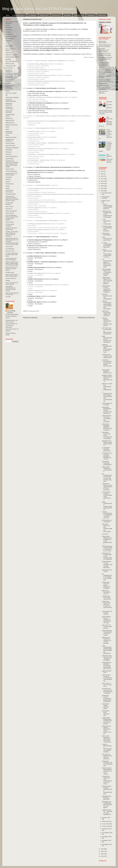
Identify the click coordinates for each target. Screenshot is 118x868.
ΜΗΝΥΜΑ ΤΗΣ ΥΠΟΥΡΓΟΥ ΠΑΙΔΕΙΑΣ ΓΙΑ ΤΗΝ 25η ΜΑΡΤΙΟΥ (107, 640)
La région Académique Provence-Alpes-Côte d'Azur (12, 255)
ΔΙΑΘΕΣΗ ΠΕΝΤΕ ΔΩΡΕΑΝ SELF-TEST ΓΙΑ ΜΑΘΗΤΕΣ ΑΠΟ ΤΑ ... (107, 378)
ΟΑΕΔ (7, 129)
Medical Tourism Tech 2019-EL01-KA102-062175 (11, 269)
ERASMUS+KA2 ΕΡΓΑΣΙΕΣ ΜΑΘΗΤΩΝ (107, 798)
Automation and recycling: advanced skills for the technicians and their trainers (12, 199)
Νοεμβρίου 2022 (107, 840)
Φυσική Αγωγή (10, 184)
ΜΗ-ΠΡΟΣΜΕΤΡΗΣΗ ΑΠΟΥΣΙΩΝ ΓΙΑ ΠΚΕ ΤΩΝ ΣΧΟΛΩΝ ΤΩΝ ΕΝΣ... (107, 478)
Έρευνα (8, 91)
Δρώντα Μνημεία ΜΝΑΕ (12, 57)
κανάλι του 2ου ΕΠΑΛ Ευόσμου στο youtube (105, 54)
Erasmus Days (10, 222)
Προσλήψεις (9, 150)
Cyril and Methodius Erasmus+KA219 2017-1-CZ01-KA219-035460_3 (12, 218)
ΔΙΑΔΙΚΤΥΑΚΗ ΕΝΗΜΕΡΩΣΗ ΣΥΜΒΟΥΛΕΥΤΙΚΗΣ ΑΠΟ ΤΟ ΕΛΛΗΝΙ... (107, 721)
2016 (102, 176)
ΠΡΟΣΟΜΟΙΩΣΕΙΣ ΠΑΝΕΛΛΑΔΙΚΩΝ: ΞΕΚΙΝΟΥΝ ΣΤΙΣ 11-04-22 (107, 549)
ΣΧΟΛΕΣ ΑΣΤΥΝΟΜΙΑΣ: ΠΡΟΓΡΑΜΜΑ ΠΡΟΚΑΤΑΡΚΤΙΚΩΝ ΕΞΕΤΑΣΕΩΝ (107, 305)
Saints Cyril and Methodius (103, 92)
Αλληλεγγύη (9, 28)
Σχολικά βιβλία (9, 159)
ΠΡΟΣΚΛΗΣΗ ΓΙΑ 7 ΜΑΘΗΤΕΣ (107, 521)
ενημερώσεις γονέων (19, 15)
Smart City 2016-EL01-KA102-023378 (12, 283)
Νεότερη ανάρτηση (30, 318)
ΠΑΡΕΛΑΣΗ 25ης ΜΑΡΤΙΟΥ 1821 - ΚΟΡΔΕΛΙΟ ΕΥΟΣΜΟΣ (107, 658)
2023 (102, 849)
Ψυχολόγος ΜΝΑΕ (11, 194)
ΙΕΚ (7, 95)
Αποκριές (8, 32)
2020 (102, 186)
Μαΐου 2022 (106, 821)
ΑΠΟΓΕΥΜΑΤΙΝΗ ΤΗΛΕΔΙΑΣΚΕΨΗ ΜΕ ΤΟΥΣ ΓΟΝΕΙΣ (107, 633)
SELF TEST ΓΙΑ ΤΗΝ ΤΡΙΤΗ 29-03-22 (107, 685)
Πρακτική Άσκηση (10, 145)
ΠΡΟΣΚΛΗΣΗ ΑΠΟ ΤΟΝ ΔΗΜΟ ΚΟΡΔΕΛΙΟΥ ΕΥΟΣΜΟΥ (106, 585)
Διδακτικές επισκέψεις (12, 55)
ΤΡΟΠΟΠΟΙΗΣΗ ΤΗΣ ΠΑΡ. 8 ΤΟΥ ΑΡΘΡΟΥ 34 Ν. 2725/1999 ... (107, 419)
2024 (102, 851)
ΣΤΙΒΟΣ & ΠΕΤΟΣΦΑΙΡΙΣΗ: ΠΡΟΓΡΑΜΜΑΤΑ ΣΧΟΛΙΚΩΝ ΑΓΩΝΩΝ (107, 748)
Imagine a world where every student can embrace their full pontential (12, 234)
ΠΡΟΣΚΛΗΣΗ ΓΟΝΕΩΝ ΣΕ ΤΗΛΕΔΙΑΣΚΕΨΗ (107, 469)
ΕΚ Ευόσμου (9, 68)
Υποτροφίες (9, 177)
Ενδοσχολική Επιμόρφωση (9, 77)
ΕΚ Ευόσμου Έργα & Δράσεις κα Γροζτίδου (105, 80)
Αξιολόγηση (9, 30)
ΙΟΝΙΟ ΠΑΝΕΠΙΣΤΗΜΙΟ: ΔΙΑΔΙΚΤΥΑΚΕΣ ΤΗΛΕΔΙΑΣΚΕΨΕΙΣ (107, 506)
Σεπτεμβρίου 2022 (107, 833)
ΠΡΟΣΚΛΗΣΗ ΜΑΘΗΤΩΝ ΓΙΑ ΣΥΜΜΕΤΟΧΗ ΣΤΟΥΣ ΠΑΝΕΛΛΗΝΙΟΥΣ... (107, 540)
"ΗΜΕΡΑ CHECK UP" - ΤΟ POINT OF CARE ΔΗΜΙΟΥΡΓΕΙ (107, 812)
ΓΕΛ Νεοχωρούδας (104, 86)
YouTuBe (8, 297)
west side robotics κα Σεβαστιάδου (105, 89)
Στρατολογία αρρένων (12, 156)
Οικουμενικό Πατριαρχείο (9, 132)
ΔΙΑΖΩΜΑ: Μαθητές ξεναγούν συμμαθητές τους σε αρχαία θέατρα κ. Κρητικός (105, 72)
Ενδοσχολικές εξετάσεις (12, 74)
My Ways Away (10, 272)
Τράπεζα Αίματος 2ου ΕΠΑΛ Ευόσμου (11, 174)
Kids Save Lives (10, 251)
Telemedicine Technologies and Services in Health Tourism (11, 289)
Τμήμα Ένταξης (10, 169)
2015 (102, 174)
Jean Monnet (9, 247)
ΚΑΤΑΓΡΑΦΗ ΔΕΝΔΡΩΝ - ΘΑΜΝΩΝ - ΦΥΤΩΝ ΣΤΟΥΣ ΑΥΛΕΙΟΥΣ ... (107, 427)
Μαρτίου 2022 (106, 201)
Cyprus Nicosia (10, 213)
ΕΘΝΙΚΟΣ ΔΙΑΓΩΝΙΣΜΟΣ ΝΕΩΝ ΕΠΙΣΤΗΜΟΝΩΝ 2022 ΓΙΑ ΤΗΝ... (107, 349)
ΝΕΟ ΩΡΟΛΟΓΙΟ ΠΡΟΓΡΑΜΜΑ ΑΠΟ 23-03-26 (109, 159)
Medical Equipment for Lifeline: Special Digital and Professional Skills (12, 263)
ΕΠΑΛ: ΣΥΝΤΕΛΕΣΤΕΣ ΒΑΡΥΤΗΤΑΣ (107, 239)
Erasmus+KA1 (56, 15)
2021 (102, 188)
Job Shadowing (10, 249)
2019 (102, 183)
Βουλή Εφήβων (10, 39)
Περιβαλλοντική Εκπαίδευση (10, 140)
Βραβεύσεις (9, 41)
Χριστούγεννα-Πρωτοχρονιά (10, 191)
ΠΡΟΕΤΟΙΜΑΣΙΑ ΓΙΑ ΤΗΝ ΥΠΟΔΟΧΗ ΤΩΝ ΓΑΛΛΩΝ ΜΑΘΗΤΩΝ (107, 565)
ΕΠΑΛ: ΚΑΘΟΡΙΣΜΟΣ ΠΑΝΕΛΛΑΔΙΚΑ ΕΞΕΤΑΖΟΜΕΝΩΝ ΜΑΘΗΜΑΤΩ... (107, 650)
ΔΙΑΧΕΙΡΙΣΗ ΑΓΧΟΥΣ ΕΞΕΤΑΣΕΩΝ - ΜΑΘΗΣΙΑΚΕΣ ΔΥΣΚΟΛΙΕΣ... (107, 699)
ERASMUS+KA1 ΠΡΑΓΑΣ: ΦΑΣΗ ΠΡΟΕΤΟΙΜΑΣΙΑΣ (107, 443)
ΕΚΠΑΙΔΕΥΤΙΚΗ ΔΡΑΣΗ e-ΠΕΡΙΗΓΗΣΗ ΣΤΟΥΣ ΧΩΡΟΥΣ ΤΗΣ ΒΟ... (107, 730)
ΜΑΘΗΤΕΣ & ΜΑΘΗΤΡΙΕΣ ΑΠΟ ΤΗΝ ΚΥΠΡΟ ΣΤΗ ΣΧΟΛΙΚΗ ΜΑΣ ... (107, 605)
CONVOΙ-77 (9, 209)
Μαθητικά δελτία (10, 123)
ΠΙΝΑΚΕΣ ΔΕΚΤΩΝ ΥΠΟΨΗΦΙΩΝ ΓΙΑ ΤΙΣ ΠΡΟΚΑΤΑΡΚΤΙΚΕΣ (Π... (107, 322)
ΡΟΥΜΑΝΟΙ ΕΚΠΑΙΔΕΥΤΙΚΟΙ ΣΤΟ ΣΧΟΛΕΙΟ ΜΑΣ (107, 763)
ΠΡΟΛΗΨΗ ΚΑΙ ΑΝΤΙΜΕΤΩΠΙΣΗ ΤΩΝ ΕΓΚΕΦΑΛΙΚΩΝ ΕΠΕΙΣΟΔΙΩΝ (107, 214)
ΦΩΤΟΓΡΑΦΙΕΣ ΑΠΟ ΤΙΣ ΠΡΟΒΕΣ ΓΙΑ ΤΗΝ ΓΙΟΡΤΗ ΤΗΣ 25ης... (106, 620)
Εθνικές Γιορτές (10, 64)
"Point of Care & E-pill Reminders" (12, 22)
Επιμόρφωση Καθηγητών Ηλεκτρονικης (9, 87)
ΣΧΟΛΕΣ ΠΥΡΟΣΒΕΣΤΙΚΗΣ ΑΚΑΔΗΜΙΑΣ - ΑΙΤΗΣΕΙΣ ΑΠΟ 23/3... (107, 515)
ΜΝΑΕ (7, 127)
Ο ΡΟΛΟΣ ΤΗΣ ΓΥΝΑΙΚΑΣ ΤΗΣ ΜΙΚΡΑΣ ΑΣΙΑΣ (107, 356)
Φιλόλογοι (8, 179)
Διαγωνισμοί (9, 53)
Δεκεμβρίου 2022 (107, 844)
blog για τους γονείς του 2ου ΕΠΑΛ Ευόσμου (39, 9)
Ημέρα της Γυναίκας (11, 93)
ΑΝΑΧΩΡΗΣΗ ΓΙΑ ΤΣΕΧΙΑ (107, 571)
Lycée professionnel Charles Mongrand (11, 259)
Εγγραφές (8, 59)
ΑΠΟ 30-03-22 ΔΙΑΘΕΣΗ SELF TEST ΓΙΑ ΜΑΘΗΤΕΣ (107, 757)
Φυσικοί (8, 186)
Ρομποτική (8, 154)
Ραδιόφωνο (9, 152)
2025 (102, 854)
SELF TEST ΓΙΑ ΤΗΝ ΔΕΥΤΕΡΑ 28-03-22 (107, 627)
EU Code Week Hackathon (10, 225)
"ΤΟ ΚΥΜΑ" (105, 534)
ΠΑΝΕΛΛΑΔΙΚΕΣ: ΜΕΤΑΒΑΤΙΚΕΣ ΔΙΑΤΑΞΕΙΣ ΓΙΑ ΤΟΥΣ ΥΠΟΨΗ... (107, 771)
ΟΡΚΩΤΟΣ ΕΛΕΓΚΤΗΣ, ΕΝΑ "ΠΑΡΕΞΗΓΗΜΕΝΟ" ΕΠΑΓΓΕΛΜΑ (107, 528)
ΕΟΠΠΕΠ (8, 83)
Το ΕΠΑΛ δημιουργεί (11, 171)
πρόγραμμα (91, 15)
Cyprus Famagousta (11, 211)
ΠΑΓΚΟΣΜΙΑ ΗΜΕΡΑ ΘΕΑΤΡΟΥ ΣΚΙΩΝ (106, 706)
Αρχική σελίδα (58, 318)
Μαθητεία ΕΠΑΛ (10, 120)
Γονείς (7, 43)
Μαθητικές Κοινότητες (12, 125)
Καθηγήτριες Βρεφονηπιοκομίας (11, 100)
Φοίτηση (8, 182)
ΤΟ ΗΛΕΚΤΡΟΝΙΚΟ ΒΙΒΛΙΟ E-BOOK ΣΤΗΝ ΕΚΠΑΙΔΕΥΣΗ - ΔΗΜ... (107, 263)
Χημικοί (8, 188)
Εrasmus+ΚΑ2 (44, 15)
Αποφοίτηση (9, 34)
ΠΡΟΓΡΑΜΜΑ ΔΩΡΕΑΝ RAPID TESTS (107, 371)
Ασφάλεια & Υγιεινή (11, 36)
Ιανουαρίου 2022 (107, 193)
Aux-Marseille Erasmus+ (9, 204)
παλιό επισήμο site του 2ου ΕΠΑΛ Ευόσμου (105, 46)
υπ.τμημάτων (33, 15)
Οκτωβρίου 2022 (107, 837)
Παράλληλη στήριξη (11, 137)
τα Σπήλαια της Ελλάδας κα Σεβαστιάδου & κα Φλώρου (106, 59)
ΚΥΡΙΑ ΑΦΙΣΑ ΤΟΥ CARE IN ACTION (107, 613)
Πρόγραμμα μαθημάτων (12, 148)
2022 (102, 191)
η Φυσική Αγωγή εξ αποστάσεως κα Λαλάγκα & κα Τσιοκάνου (104, 65)
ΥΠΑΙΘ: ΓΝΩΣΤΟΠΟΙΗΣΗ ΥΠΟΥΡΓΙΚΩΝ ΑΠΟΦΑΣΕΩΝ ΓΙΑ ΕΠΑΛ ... (107, 253)
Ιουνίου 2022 (106, 824)
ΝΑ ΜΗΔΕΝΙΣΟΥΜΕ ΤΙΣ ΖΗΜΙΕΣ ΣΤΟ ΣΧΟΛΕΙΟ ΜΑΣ (107, 577)
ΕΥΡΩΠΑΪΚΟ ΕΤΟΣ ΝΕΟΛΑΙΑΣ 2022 (106, 713)
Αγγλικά (8, 25)
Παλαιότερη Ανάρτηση (86, 318)
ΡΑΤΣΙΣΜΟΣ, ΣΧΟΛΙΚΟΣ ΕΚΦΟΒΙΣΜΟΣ (107, 463)
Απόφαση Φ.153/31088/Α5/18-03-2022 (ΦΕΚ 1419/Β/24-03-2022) (43, 35)
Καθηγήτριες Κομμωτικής (9, 104)
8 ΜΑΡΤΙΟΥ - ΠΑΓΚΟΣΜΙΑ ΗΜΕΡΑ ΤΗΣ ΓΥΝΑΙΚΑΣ (106, 313)
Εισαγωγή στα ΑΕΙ (34, 311)
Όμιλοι (7, 135)
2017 (102, 179)
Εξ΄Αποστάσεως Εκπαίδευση (10, 81)
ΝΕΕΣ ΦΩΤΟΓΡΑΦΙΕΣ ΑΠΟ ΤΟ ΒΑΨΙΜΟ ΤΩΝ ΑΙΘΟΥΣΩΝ (107, 339)
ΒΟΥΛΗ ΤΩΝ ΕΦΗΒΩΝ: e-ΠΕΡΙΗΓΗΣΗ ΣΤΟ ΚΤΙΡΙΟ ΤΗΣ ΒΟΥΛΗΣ (107, 739)
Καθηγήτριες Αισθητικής (12, 97)
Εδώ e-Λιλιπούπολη (11, 61)
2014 (102, 171)
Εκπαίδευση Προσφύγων (9, 71)
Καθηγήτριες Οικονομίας (9, 112)
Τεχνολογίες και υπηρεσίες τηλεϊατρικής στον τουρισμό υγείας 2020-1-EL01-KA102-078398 (12, 164)
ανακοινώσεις (102, 15)
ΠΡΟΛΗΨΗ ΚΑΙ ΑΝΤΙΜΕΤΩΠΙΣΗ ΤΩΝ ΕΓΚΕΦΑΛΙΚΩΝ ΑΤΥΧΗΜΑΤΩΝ (107, 556)
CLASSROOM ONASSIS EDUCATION (106, 449)
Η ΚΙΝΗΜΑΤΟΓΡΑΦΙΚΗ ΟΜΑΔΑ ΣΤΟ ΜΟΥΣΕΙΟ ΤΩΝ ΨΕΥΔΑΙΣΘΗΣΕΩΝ (107, 397)
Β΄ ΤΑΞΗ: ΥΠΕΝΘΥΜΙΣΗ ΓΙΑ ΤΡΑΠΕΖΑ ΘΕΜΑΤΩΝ (107, 245)
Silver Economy (103, 83)
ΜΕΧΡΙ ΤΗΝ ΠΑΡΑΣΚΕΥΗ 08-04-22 (106, 592)
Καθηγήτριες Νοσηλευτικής (9, 108)
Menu (8, 15)
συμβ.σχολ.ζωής (79, 15)
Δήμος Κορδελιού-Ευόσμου (11, 50)
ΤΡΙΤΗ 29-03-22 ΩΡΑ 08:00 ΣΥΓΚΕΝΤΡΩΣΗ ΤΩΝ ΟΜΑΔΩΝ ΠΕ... (107, 678)
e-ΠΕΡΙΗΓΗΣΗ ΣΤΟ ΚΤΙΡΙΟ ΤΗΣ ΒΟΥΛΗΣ (107, 598)
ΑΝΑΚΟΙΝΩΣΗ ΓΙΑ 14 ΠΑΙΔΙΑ (107, 404)
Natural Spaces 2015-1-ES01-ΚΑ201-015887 (12, 275)
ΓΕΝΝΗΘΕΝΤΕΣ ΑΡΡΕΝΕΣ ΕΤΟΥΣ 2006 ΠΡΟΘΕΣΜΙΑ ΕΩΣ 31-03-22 (107, 666)
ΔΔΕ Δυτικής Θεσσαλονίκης (9, 46)
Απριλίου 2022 (106, 817)
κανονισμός (67, 15)
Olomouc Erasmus (11, 278)
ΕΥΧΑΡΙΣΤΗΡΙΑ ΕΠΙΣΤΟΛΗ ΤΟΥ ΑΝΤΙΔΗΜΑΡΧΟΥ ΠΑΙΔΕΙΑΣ (107, 691)
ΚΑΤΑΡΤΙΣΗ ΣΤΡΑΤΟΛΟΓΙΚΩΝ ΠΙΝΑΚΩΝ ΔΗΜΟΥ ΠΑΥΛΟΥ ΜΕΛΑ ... (107, 364)
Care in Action (9, 207)
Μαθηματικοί (9, 118)
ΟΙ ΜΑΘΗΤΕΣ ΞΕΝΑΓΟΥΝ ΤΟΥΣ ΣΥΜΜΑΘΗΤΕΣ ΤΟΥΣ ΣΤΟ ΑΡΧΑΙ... (107, 780)
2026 (102, 856)
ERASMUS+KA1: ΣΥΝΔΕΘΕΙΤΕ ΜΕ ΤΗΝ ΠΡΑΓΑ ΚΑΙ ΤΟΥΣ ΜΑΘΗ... (107, 805)
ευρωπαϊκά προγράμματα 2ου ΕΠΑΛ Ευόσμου (104, 50)
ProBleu (8, 281)
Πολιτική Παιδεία (10, 143)
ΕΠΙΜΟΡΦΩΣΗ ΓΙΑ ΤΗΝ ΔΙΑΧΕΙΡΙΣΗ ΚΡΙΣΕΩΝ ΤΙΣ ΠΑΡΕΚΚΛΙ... (106, 289)
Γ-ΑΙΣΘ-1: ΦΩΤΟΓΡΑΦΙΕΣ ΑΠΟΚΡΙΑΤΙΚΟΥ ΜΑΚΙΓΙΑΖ (107, 207)
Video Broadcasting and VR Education (12, 294)
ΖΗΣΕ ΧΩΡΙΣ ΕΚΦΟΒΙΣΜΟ (106, 234)
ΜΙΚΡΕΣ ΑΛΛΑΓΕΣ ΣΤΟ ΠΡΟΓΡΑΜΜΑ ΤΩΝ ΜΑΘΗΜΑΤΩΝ (107, 387)
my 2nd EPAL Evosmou (11, 312)
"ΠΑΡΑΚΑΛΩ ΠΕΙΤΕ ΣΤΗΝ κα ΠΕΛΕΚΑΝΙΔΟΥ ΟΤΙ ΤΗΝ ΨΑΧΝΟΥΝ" (107, 487)
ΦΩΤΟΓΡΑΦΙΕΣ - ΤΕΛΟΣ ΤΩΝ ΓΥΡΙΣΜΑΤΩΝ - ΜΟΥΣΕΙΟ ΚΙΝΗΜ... (107, 272)
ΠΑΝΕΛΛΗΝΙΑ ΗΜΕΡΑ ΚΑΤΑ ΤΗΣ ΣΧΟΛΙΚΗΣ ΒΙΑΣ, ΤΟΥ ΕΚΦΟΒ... (107, 281)
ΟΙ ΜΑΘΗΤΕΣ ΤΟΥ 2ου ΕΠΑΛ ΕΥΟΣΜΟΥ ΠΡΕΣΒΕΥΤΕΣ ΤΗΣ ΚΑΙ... (107, 456)
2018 (102, 181)
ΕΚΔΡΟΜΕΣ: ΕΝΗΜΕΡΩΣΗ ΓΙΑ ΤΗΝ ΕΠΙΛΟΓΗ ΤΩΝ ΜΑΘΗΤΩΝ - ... (107, 410)
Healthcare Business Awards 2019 (11, 229)
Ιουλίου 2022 (106, 826)
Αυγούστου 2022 (107, 829)
